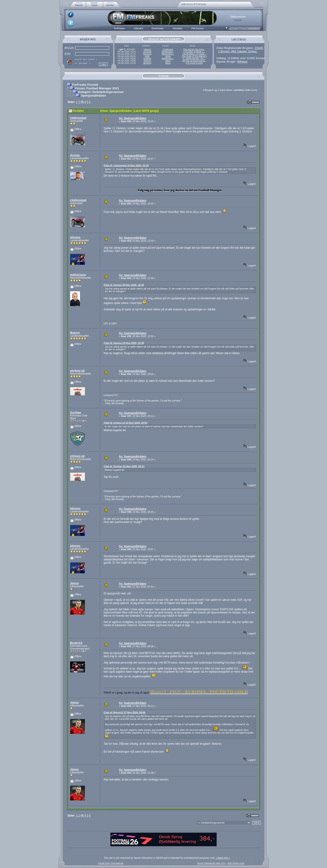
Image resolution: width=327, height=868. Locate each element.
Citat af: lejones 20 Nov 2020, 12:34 (124, 285)
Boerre (75, 333)
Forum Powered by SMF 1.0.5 (211, 863)
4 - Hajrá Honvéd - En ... (194, 58)
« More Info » (223, 858)
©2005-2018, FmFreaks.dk (111, 863)
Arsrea (75, 155)
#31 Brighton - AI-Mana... (194, 54)
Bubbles (147, 58)
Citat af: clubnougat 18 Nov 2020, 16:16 (126, 165)
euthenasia (78, 275)
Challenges (168, 49)
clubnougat (78, 118)
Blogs (168, 56)
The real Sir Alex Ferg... (194, 49)
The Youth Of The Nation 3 (194, 56)
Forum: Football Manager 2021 (97, 88)
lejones (75, 237)
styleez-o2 (77, 371)
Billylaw (242, 62)
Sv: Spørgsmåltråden (133, 118)
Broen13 (147, 54)
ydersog (147, 49)
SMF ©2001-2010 (236, 863)
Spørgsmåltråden (94, 96)
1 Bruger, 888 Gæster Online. (238, 51)
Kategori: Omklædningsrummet (101, 92)
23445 (259, 48)
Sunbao (76, 412)
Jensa (74, 583)
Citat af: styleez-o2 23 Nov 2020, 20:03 (126, 423)
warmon (147, 61)
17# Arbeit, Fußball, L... (194, 52)
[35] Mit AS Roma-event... (194, 61)
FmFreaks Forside (85, 85)
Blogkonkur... (168, 52)
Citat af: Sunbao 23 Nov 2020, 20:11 (124, 466)
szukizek (147, 52)
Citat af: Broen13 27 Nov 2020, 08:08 (125, 712)
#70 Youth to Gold (194, 63)
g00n (147, 56)
